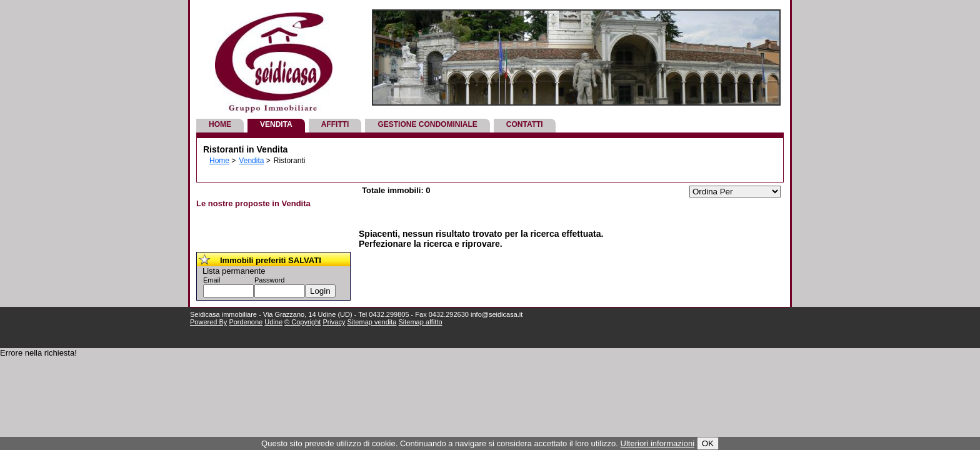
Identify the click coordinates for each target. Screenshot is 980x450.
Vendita (276, 124)
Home (220, 124)
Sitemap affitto (420, 322)
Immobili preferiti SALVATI (271, 260)
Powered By (208, 322)
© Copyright (302, 322)
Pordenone (246, 322)
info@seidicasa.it (497, 314)
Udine (273, 322)
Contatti (525, 124)
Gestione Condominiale (427, 124)
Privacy (334, 322)
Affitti (335, 124)
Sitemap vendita (372, 322)
